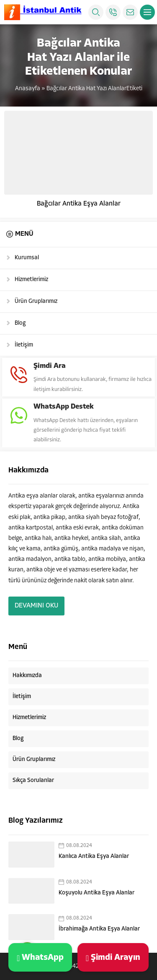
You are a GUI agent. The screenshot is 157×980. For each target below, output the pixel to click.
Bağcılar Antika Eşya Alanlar (79, 204)
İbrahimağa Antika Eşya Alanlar (99, 929)
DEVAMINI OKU (36, 606)
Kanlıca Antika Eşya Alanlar (94, 856)
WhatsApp (40, 957)
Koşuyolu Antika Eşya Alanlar (97, 893)
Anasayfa (28, 89)
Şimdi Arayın (113, 957)
